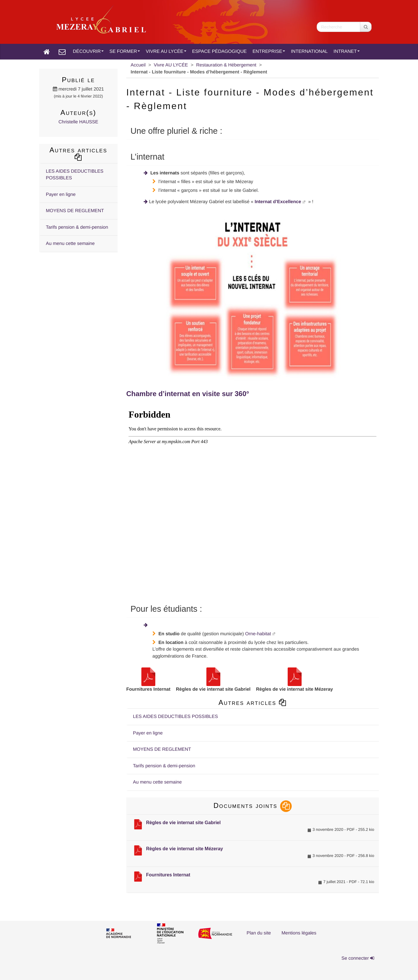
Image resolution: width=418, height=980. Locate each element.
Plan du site (259, 933)
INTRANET (347, 52)
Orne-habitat (258, 634)
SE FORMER (125, 52)
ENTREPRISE (269, 52)
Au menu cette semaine (157, 782)
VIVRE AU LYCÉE (166, 52)
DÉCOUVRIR (88, 52)
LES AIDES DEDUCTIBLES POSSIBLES (175, 717)
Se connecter (358, 958)
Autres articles (253, 702)
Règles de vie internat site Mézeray (184, 849)
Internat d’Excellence (278, 202)
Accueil (138, 65)
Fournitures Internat (168, 875)
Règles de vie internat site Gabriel (183, 823)
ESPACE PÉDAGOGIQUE (219, 52)
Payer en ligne (148, 733)
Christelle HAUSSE (79, 122)
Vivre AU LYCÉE (171, 65)
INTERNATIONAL (309, 52)
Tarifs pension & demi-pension (164, 766)
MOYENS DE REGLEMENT (162, 749)
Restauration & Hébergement (226, 65)
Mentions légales (299, 933)
